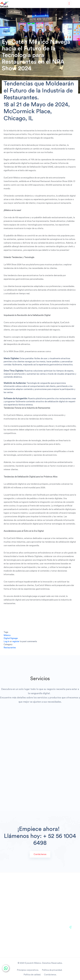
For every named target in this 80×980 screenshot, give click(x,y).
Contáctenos (40, 854)
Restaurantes (10, 648)
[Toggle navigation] (69, 3)
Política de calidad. (33, 975)
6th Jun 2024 (9, 33)
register (16, 641)
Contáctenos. (50, 975)
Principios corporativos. (28, 970)
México (7, 635)
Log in (6, 641)
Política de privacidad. (53, 970)
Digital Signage (11, 638)
